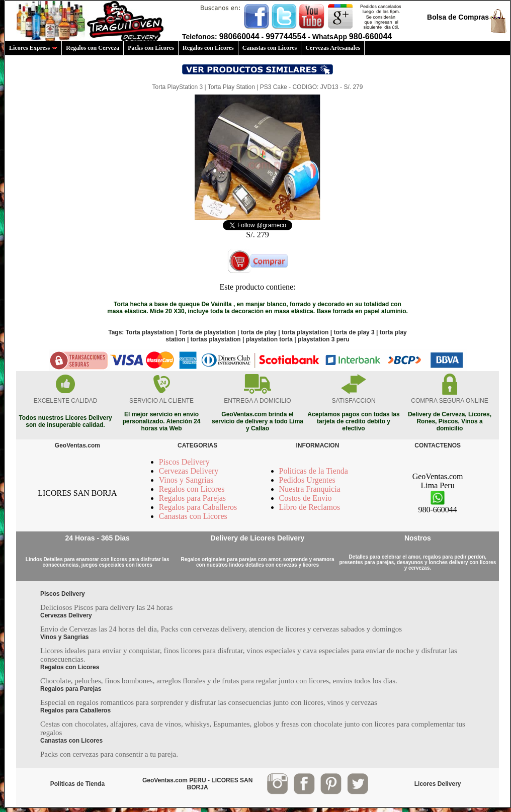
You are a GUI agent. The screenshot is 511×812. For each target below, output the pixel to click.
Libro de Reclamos (310, 507)
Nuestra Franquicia (310, 489)
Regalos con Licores (208, 48)
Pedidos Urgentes (307, 480)
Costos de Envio (306, 498)
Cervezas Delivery (189, 471)
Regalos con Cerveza (93, 48)
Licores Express (33, 48)
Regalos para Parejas (192, 498)
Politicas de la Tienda (314, 471)
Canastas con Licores (270, 48)
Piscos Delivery (184, 462)
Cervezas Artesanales (333, 48)
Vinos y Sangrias (186, 480)
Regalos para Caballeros (198, 507)
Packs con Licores (151, 48)
